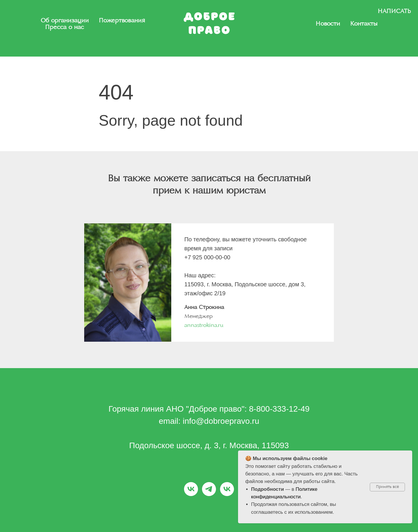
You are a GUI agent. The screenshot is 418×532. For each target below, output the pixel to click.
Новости (328, 24)
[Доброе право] (191, 489)
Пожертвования (122, 21)
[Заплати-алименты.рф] (209, 489)
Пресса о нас (64, 27)
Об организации (65, 21)
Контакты (364, 24)
